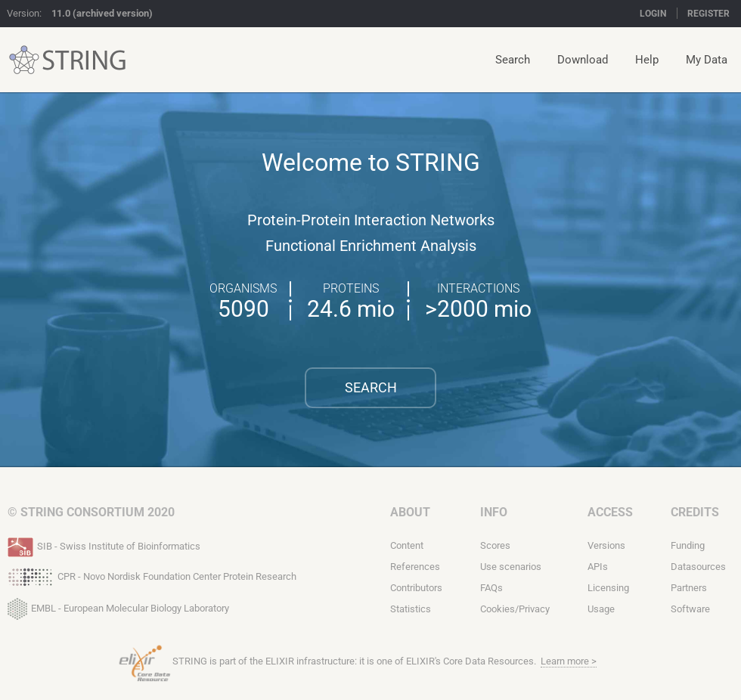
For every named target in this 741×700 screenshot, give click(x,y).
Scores (495, 545)
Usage (601, 609)
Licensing (608, 588)
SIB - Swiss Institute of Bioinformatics (104, 545)
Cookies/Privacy (515, 609)
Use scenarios (511, 567)
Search (513, 60)
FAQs (491, 588)
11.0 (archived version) (102, 13)
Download (583, 60)
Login (653, 14)
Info (494, 512)
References (415, 567)
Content (407, 545)
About (410, 512)
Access (610, 512)
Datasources (698, 567)
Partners (689, 588)
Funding (688, 545)
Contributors (416, 588)
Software (690, 609)
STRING (24, 60)
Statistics (411, 609)
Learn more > (569, 661)
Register (708, 14)
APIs (598, 567)
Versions (606, 545)
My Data (707, 60)
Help (647, 60)
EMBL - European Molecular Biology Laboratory (118, 606)
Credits (695, 512)
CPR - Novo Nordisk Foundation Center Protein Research (152, 575)
